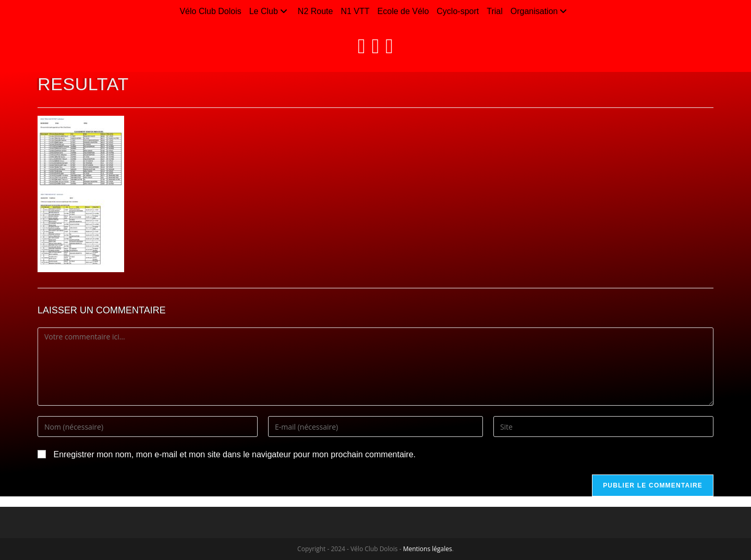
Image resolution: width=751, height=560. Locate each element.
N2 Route (316, 11)
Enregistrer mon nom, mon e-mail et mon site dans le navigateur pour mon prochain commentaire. (234, 454)
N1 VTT (355, 11)
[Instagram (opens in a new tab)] (376, 46)
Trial (495, 11)
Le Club (270, 11)
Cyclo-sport (458, 11)
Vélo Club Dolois (210, 11)
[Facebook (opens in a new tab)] (362, 46)
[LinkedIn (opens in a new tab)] (389, 46)
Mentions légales (428, 549)
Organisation (540, 11)
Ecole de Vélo (403, 11)
